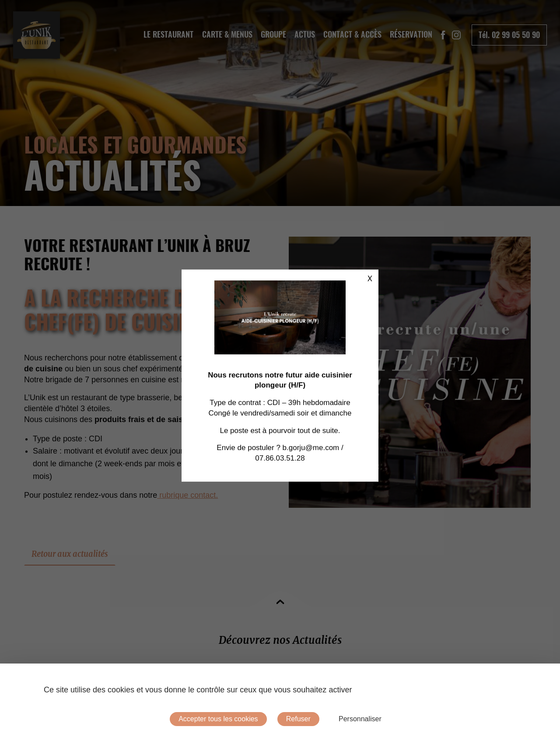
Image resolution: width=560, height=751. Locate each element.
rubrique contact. (187, 495)
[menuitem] (169, 35)
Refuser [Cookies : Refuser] (298, 719)
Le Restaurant (168, 34)
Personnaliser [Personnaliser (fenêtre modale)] (360, 719)
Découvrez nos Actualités (280, 640)
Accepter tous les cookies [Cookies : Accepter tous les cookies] (218, 719)
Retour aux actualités (70, 554)
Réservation (411, 34)
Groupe (273, 34)
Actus (305, 34)
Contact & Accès (352, 34)
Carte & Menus (227, 34)
